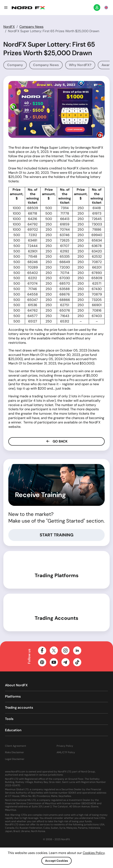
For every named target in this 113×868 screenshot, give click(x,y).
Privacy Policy (65, 746)
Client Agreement (16, 746)
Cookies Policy (94, 853)
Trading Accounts (56, 618)
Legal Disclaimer (15, 759)
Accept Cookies (56, 861)
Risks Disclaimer (15, 752)
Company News (31, 27)
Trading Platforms (57, 575)
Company (15, 65)
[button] (6, 8)
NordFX (9, 27)
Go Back (56, 441)
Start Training (57, 535)
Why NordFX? (80, 65)
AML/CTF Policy (66, 752)
